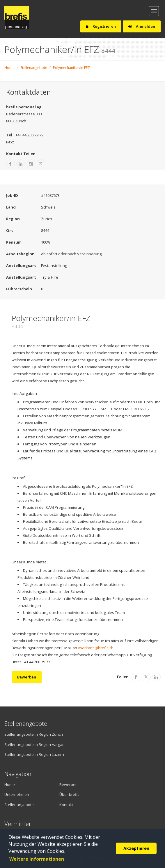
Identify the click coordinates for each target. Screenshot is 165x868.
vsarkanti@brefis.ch (96, 648)
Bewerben (27, 677)
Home (9, 68)
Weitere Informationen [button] (37, 859)
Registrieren (101, 26)
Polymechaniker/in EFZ (71, 68)
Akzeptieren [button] (136, 848)
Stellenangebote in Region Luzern (34, 754)
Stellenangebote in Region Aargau (34, 744)
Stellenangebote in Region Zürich (34, 734)
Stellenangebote (34, 68)
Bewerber (68, 784)
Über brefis (69, 794)
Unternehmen (17, 794)
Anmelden (142, 26)
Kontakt (66, 805)
